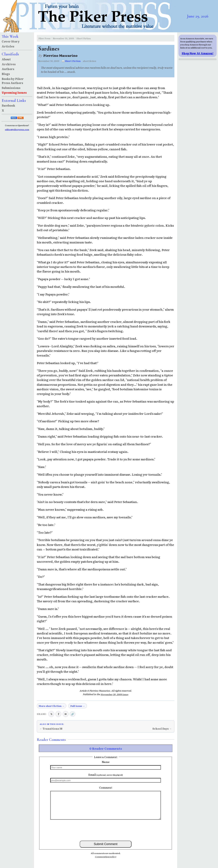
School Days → (162, 729)
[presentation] (106, 830)
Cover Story (11, 41)
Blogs (6, 74)
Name (106, 762)
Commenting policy (106, 857)
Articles (8, 46)
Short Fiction (84, 38)
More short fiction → (52, 706)
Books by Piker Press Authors (13, 81)
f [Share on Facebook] (59, 714)
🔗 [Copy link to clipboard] (73, 714)
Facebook (8, 105)
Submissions (11, 88)
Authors (8, 69)
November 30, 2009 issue (114, 694)
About (6, 59)
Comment (106, 787)
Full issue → (78, 706)
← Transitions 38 (51, 729)
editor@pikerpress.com (17, 129)
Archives (9, 64)
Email (106, 775)
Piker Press (44, 38)
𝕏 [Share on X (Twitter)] (51, 714)
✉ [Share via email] (66, 714)
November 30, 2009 (63, 38)
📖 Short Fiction (71, 61)
